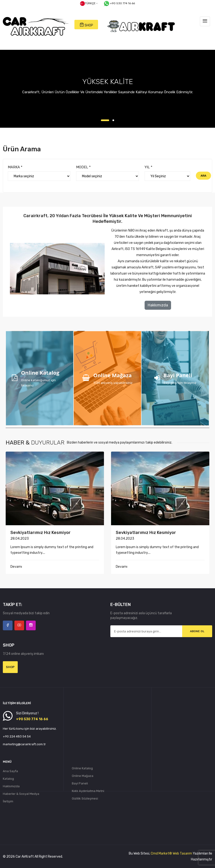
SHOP (86, 25)
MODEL (83, 167)
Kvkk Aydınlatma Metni (88, 791)
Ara (203, 176)
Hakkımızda (158, 305)
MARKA (15, 167)
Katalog (8, 779)
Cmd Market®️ (161, 853)
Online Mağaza (83, 776)
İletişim (8, 801)
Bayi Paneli (80, 783)
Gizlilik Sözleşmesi (85, 798)
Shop (10, 667)
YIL (148, 167)
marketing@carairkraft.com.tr (24, 744)
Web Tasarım (182, 853)
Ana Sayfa (10, 771)
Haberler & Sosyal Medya (21, 794)
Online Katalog (82, 768)
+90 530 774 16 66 (119, 4)
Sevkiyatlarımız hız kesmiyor (41, 533)
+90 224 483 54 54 (17, 736)
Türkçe (89, 4)
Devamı (16, 567)
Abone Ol (197, 631)
